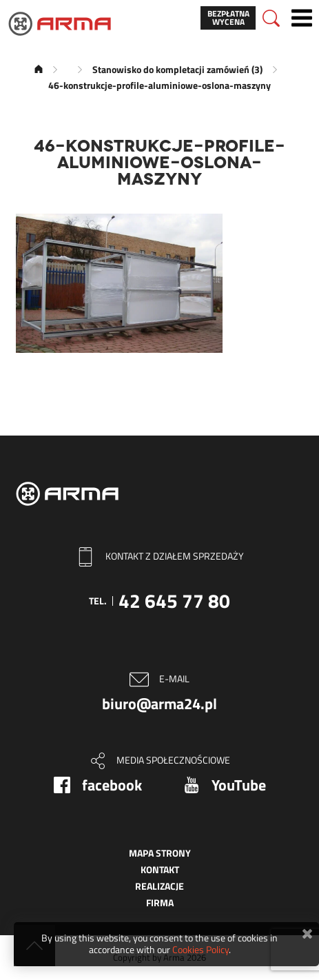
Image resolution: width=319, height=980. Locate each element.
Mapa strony (160, 853)
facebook (112, 785)
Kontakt (160, 869)
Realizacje (159, 886)
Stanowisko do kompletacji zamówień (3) (177, 69)
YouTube (239, 785)
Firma (160, 902)
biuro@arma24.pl (159, 704)
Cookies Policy (200, 949)
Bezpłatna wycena (228, 18)
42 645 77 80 (174, 601)
